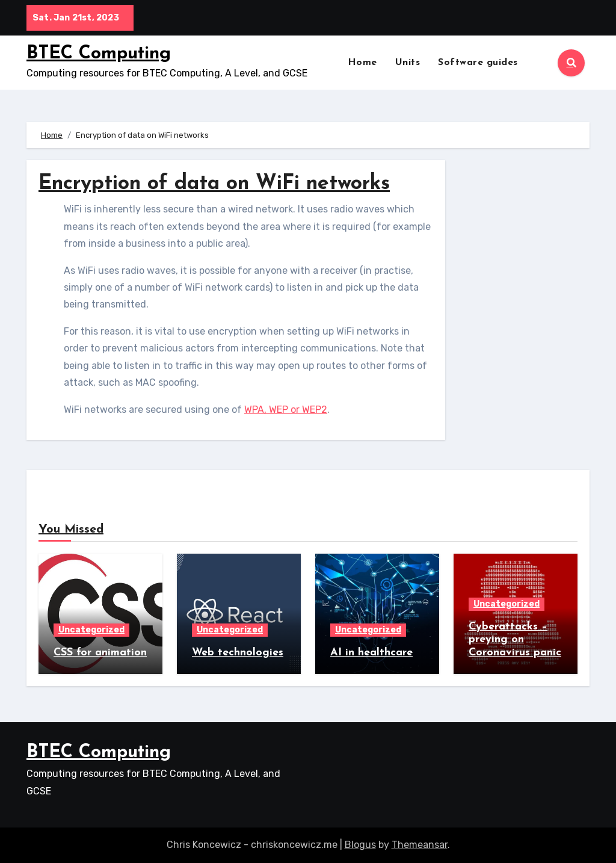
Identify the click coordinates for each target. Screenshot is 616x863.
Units (408, 63)
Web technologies (238, 653)
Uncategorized (91, 630)
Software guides (478, 63)
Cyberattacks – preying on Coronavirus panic (515, 640)
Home (362, 63)
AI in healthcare (371, 653)
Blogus (360, 845)
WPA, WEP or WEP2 (286, 410)
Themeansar (420, 845)
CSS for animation (100, 653)
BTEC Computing (99, 54)
